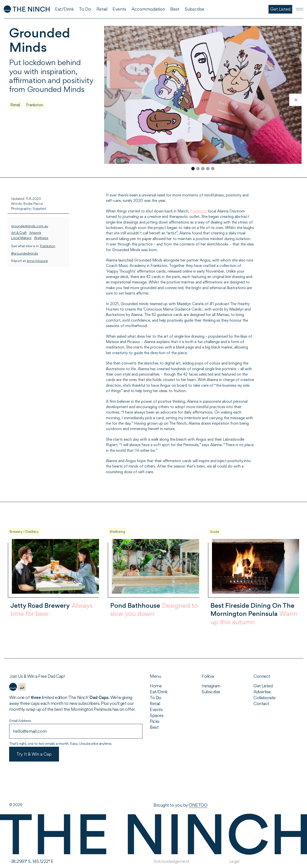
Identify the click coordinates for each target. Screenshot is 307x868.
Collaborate (265, 698)
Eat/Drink (159, 692)
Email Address (20, 720)
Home (156, 686)
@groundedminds (25, 253)
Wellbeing (117, 532)
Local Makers (21, 238)
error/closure (37, 261)
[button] (295, 100)
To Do (156, 698)
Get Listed (263, 686)
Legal (234, 861)
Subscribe (211, 692)
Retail (15, 105)
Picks (155, 721)
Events (156, 709)
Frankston (35, 105)
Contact (261, 703)
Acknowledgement (172, 861)
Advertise (262, 692)
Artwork (35, 233)
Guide (214, 532)
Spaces (157, 715)
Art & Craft (19, 233)
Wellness (41, 238)
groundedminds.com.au (30, 226)
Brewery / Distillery (24, 532)
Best (154, 727)
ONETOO (198, 805)
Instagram (211, 686)
